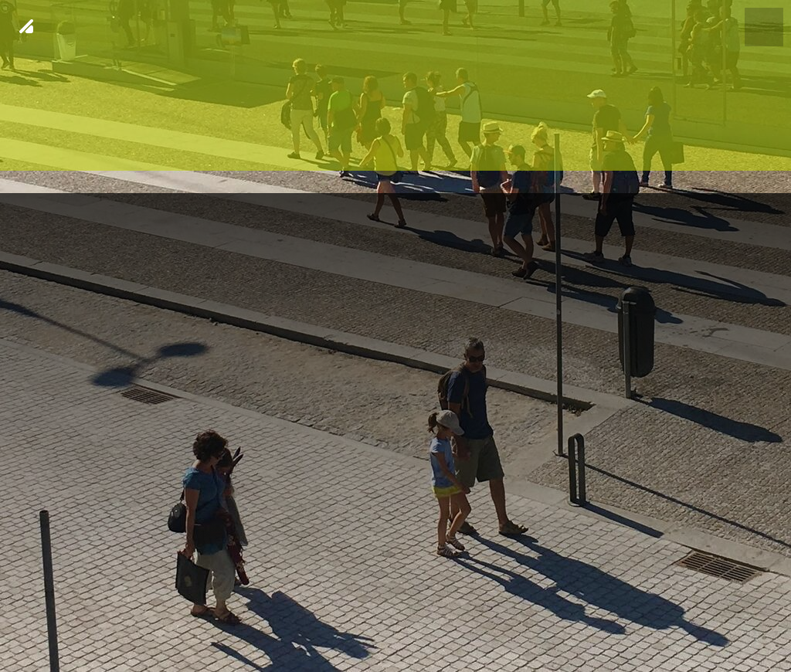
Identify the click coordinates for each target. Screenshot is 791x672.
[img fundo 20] (395, 336)
